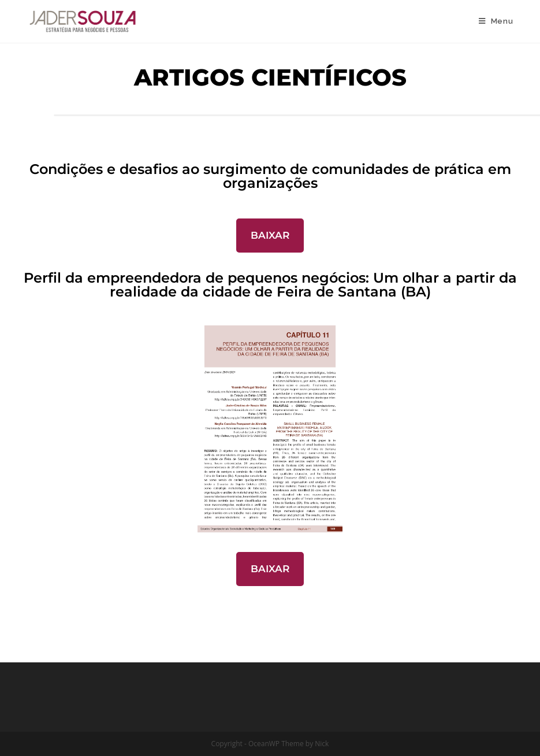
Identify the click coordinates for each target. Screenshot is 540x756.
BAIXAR (270, 235)
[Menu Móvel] (496, 21)
